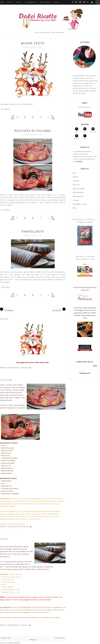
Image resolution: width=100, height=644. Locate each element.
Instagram (93, 130)
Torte (75, 208)
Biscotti (75, 177)
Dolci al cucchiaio (79, 189)
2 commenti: (24, 368)
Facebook (77, 130)
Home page (33, 640)
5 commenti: (24, 625)
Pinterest (77, 137)
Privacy (56, 2)
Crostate (76, 181)
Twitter (85, 130)
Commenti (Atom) (13, 643)
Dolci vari (76, 185)
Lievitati (76, 200)
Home (2, 2)
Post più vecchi (60, 638)
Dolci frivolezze (78, 192)
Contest (19, 2)
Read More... (6, 109)
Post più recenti (6, 638)
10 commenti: (24, 527)
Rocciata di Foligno (33, 131)
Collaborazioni (31, 2)
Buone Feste (33, 43)
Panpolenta (33, 232)
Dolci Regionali (78, 196)
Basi (74, 173)
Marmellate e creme (80, 204)
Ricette (10, 2)
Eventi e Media (45, 2)
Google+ (85, 137)
